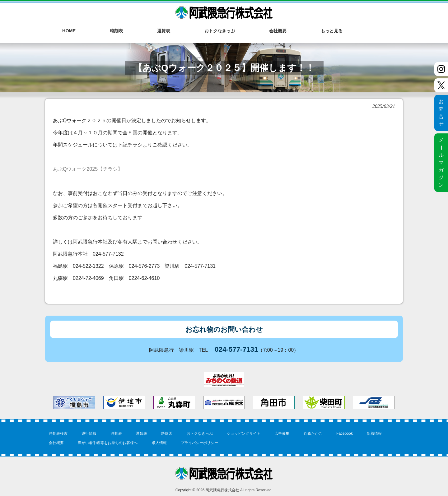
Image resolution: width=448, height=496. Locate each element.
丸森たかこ (313, 433)
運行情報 (89, 433)
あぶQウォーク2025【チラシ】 (88, 169)
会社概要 (56, 443)
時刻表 (116, 433)
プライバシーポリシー (199, 443)
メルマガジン (441, 162)
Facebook (345, 433)
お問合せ (441, 113)
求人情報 (159, 443)
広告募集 (282, 433)
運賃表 (142, 433)
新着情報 (374, 433)
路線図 (167, 433)
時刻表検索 (58, 433)
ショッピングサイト (244, 433)
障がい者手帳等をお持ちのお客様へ (108, 443)
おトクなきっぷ (200, 433)
